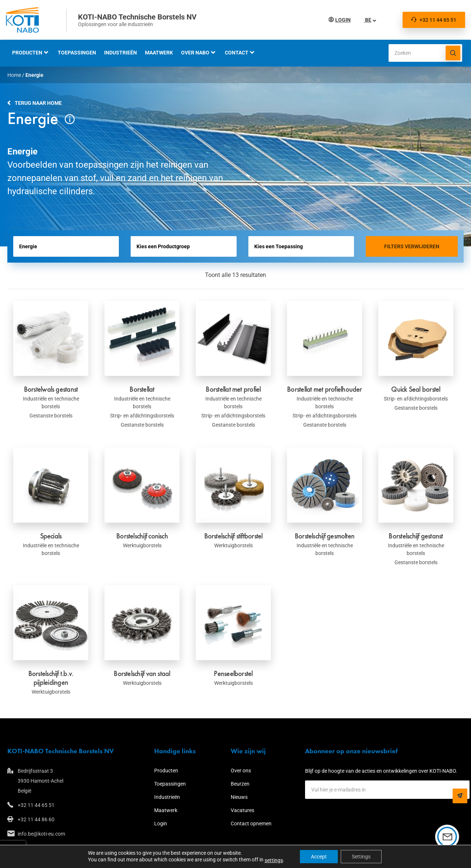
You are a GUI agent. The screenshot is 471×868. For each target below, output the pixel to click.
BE (368, 20)
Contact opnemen (251, 823)
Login (343, 20)
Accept (319, 857)
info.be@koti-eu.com (41, 834)
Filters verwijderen (412, 246)
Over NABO (195, 53)
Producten (27, 53)
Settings (361, 857)
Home (14, 75)
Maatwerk (159, 53)
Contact (237, 53)
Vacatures (242, 810)
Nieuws (239, 797)
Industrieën (121, 53)
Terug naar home (38, 103)
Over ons (241, 771)
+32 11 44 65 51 (434, 20)
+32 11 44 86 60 (36, 819)
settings (274, 860)
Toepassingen (77, 53)
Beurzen (240, 784)
